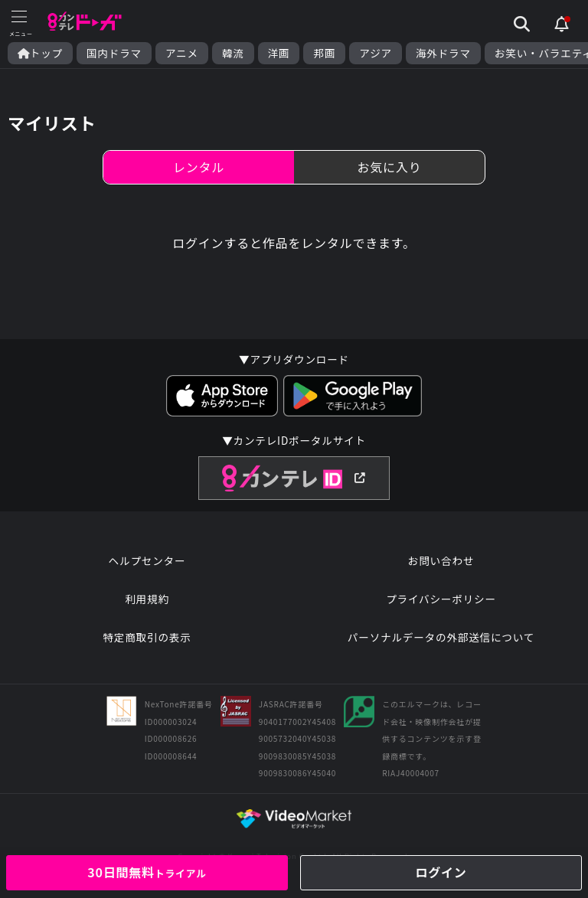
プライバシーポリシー (441, 599)
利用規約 (147, 599)
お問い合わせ (441, 560)
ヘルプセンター (147, 560)
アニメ (182, 53)
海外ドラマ (443, 53)
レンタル (199, 167)
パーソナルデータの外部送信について (441, 637)
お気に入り (389, 167)
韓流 (233, 53)
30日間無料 (147, 872)
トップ (40, 53)
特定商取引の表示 (147, 637)
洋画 (279, 53)
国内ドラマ (114, 53)
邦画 (324, 53)
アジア (376, 53)
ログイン (441, 872)
